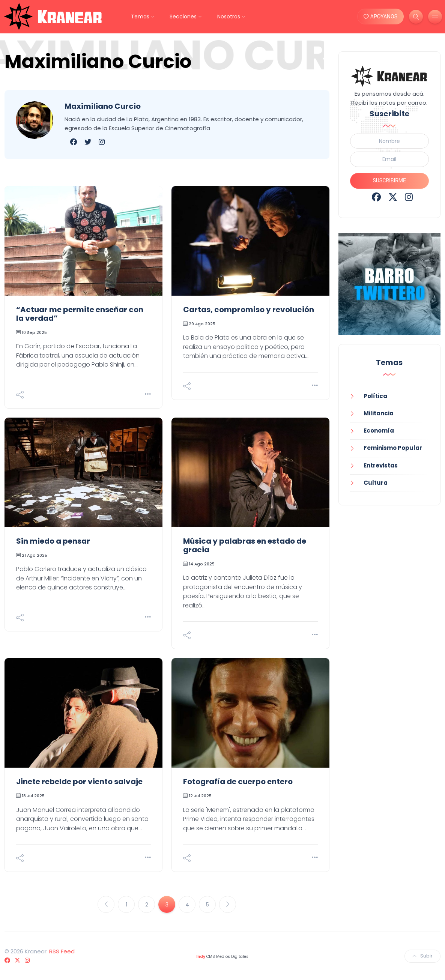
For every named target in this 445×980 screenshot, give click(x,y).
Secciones (183, 17)
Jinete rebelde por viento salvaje (79, 782)
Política (375, 396)
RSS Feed (62, 951)
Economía (379, 431)
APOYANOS (380, 17)
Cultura (376, 483)
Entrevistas (381, 465)
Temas (140, 17)
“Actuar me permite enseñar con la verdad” (80, 314)
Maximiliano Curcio (103, 106)
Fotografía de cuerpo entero (238, 782)
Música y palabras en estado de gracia (245, 545)
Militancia (379, 413)
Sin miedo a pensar (53, 541)
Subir (422, 956)
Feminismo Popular (393, 448)
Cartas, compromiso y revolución (249, 310)
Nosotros (229, 17)
